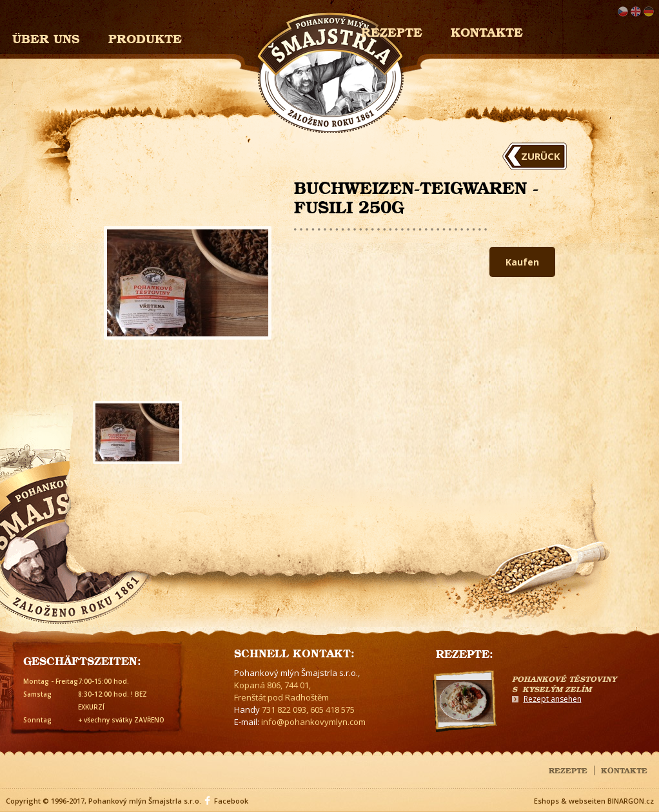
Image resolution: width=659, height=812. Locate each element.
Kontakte (487, 31)
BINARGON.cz (631, 801)
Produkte (145, 37)
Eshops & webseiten (570, 801)
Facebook (231, 801)
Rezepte (568, 769)
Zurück (541, 156)
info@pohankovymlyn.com (313, 722)
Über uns (46, 37)
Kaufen (522, 262)
